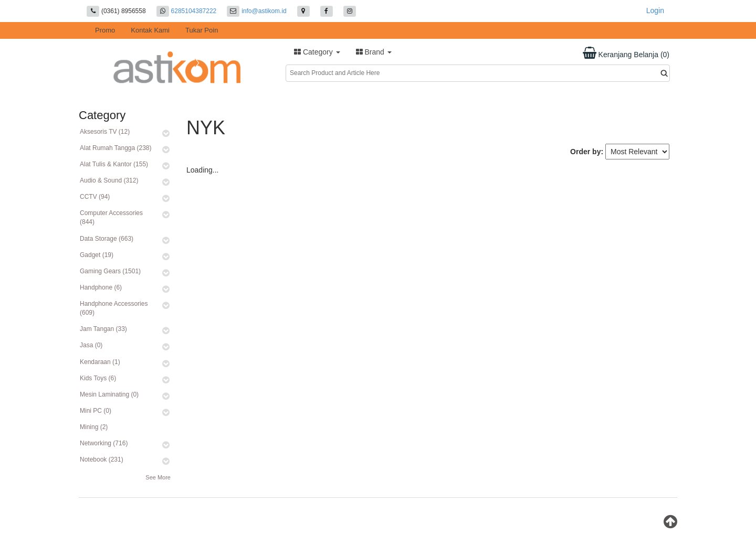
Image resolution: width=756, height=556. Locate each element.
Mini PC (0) (96, 411)
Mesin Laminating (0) (109, 394)
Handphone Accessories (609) (114, 308)
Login (655, 10)
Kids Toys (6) (98, 378)
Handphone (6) (101, 287)
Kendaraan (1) (100, 362)
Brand (374, 52)
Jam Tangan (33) (103, 329)
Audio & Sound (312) (109, 180)
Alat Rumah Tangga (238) (116, 148)
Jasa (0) (91, 345)
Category (317, 52)
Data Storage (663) (107, 239)
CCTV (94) (95, 197)
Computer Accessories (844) (111, 217)
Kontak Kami (150, 30)
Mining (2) (94, 427)
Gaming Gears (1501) (110, 271)
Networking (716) (104, 443)
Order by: (587, 152)
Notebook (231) (102, 459)
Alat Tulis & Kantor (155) (114, 164)
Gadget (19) (97, 255)
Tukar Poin (202, 30)
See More (158, 477)
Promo (105, 30)
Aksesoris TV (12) (105, 132)
